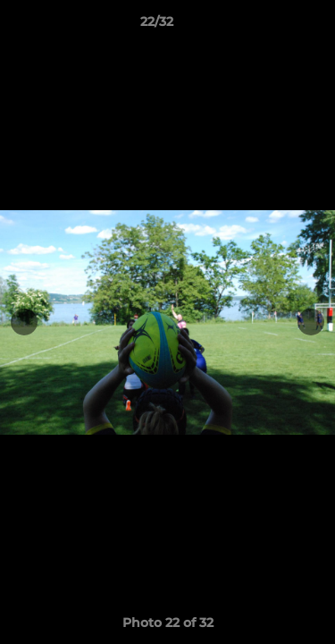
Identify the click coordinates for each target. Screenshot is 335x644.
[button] (271, 26)
